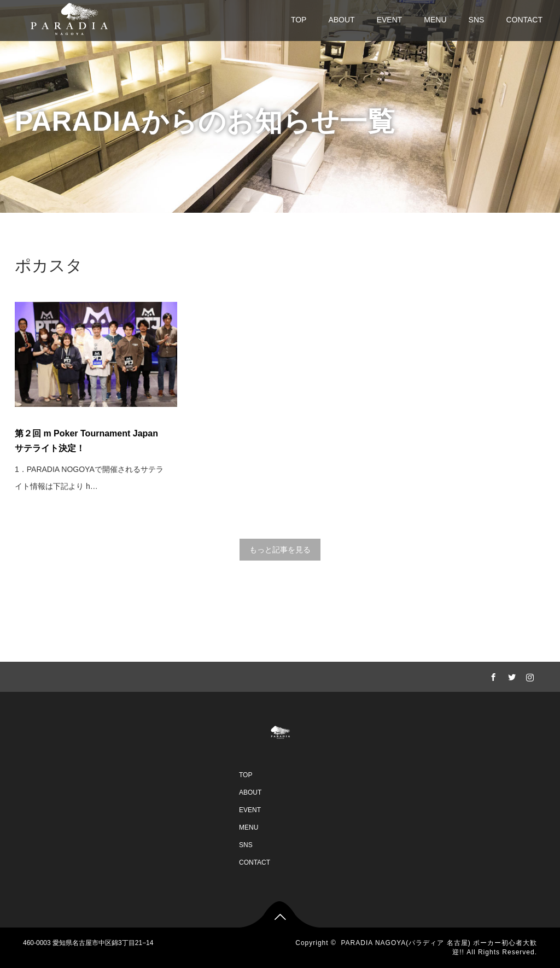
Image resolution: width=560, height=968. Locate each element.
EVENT (390, 20)
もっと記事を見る (280, 550)
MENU (435, 20)
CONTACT (524, 20)
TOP (299, 20)
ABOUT (341, 20)
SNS (477, 20)
